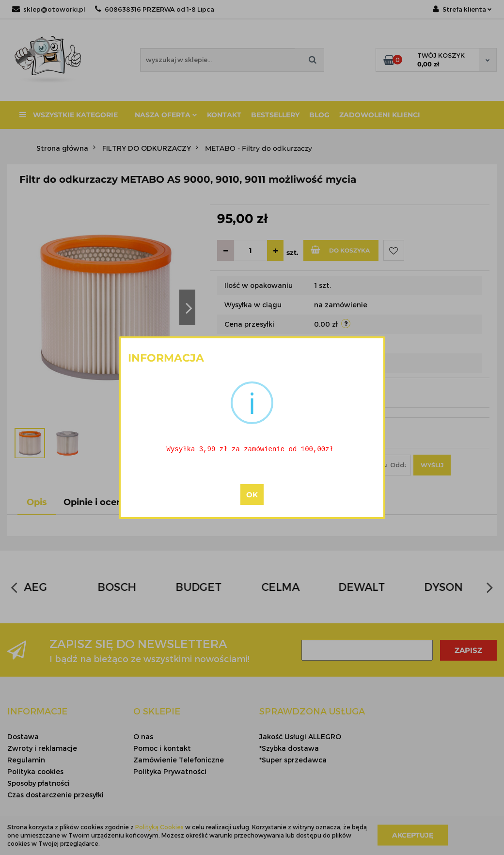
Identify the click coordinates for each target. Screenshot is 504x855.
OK (252, 495)
